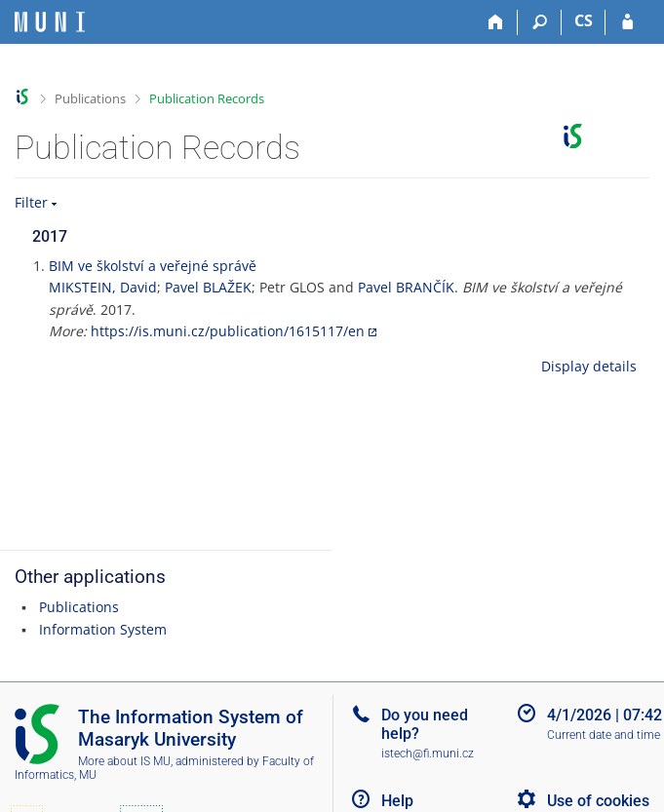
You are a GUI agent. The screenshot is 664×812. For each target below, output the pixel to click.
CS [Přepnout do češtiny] (584, 20)
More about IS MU (124, 761)
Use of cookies (598, 801)
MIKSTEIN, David (103, 287)
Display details (589, 366)
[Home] (496, 22)
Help (397, 801)
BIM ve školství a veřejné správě (153, 266)
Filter (31, 202)
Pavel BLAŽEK (208, 287)
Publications (90, 98)
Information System (103, 629)
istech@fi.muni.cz (428, 754)
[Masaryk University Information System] (50, 22)
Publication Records (207, 98)
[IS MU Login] (627, 22)
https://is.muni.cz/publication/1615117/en (228, 331)
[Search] (540, 22)
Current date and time (604, 735)
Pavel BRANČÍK (406, 287)
